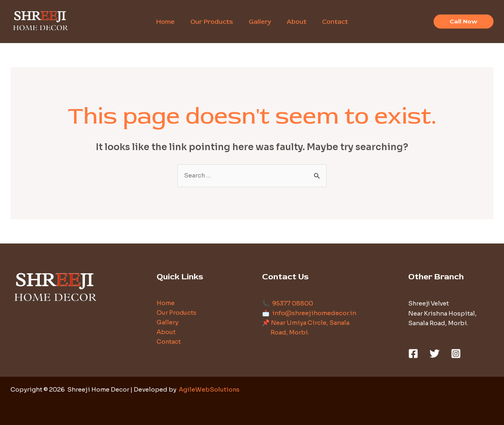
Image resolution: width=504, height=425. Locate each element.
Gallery (167, 323)
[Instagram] (456, 354)
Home (166, 304)
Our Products (177, 313)
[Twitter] (435, 354)
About (166, 333)
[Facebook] (413, 354)
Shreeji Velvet (430, 304)
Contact (169, 342)
